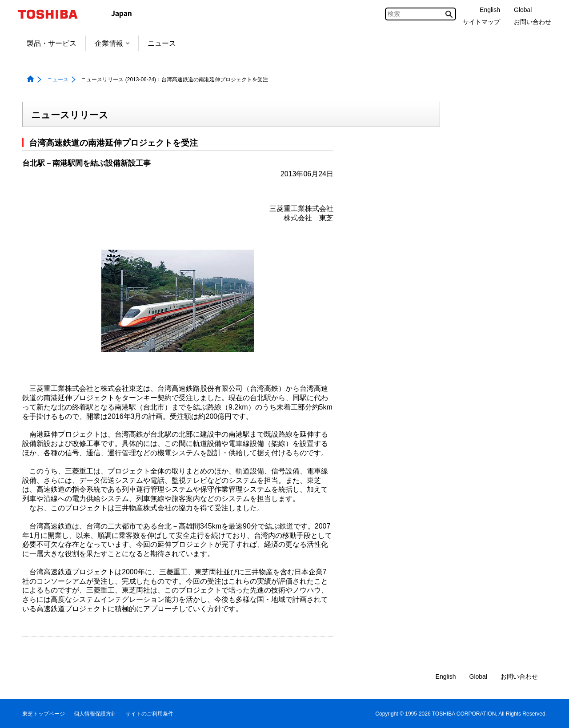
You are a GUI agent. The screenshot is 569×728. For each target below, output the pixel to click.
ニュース (162, 43)
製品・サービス (52, 43)
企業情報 (112, 43)
